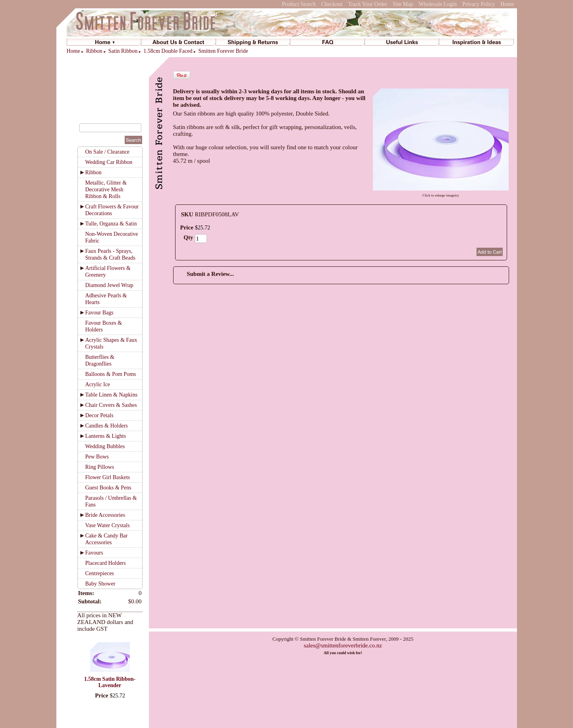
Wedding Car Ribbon (109, 162)
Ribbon (94, 51)
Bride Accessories (105, 515)
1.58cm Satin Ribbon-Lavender (110, 682)
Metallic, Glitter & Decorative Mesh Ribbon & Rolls (106, 190)
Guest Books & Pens (108, 488)
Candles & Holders (107, 426)
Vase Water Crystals (108, 525)
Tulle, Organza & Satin (111, 224)
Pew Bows (97, 457)
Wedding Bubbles (105, 446)
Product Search (299, 4)
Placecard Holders (106, 563)
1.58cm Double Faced (168, 51)
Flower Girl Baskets (108, 477)
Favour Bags (99, 313)
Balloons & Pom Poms (111, 374)
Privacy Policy (478, 4)
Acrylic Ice (98, 384)
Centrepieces (100, 573)
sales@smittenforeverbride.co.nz (343, 645)
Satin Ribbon (123, 51)
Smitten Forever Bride (223, 51)
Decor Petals (99, 415)
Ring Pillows (100, 467)
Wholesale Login (438, 4)
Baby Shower (100, 584)
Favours (94, 553)
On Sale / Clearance (108, 152)
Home (507, 4)
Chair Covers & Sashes (111, 405)
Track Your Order (368, 4)
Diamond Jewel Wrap (109, 285)
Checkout (332, 4)
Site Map (403, 4)
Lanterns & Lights (106, 436)
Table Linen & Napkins (112, 395)
